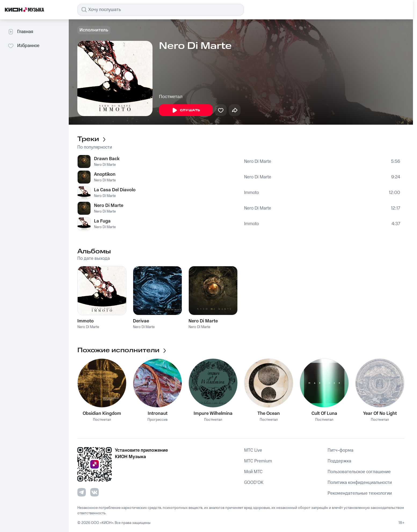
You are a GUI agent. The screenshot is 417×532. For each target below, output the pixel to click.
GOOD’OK (254, 483)
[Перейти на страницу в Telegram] (82, 492)
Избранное (23, 46)
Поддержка (339, 461)
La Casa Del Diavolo (115, 190)
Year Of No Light (380, 414)
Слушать (186, 110)
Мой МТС (253, 472)
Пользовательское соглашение (359, 472)
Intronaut (158, 414)
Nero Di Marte (105, 165)
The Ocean (269, 414)
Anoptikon (105, 174)
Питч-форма (340, 450)
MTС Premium (258, 461)
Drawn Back (107, 159)
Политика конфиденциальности (360, 483)
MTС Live (253, 450)
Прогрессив (157, 420)
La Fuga (102, 221)
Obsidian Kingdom (102, 414)
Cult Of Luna (324, 414)
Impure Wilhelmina (213, 414)
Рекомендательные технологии (360, 493)
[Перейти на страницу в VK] (95, 492)
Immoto (251, 193)
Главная (20, 32)
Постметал (171, 97)
